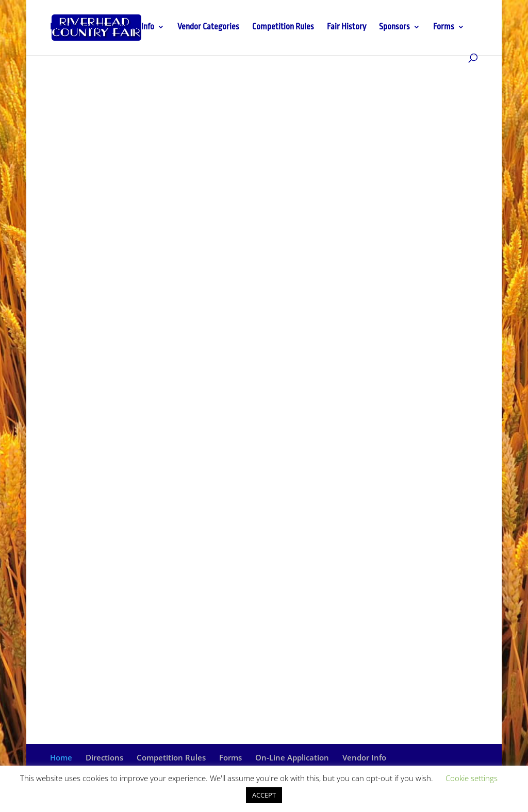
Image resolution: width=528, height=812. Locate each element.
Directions (104, 757)
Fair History (346, 27)
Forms (444, 27)
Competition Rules (283, 27)
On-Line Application (292, 757)
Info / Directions (77, 27)
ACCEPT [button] (264, 795)
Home (61, 757)
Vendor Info (135, 27)
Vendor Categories (208, 27)
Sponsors (394, 27)
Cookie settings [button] (472, 778)
